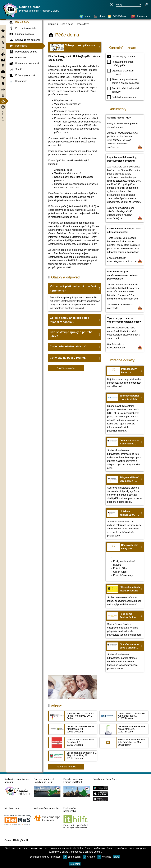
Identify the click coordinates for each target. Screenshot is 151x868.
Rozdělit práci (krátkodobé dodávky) (123, 90)
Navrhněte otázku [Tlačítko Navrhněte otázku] (66, 368)
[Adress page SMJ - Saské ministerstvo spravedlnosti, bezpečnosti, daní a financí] (124, 718)
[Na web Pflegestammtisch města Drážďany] (125, 596)
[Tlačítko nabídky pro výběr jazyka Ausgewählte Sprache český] (129, 5)
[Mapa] (85, 16)
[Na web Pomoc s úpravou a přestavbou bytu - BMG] (125, 454)
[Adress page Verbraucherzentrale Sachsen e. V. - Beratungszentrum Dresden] (73, 744)
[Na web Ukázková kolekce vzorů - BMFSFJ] (125, 524)
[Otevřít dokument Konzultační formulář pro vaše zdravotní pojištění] (125, 245)
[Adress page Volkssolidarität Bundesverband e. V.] (124, 744)
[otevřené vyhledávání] (146, 5)
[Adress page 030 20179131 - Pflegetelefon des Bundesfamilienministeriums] (73, 718)
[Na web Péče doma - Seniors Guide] (125, 624)
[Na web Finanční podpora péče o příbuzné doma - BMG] (125, 656)
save (117, 857)
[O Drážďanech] (118, 16)
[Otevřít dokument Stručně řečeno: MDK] (125, 133)
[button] (75, 289)
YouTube (104, 857)
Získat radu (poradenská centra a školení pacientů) (123, 81)
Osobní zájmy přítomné (122, 57)
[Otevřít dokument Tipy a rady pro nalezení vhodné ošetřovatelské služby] (125, 333)
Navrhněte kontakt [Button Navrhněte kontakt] (66, 767)
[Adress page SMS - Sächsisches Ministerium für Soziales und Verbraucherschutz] (73, 731)
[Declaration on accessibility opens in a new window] (111, 5)
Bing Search (72, 857)
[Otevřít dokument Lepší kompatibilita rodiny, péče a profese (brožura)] (125, 188)
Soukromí (75, 864)
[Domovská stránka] (10, 17)
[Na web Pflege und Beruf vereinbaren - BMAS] (125, 490)
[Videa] (99, 16)
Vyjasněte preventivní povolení (121, 72)
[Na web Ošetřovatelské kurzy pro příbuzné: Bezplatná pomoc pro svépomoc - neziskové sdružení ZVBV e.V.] (125, 561)
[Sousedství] (140, 16)
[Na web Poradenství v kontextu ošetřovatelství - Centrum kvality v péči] (125, 378)
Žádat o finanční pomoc (122, 97)
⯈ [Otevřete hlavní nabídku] (3, 22)
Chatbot (89, 857)
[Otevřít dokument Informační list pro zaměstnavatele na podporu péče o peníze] (125, 290)
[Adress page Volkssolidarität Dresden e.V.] (73, 757)
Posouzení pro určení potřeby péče (121, 63)
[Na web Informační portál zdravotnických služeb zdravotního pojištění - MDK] (125, 413)
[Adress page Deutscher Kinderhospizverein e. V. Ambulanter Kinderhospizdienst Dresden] (124, 731)
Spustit (52, 24)
